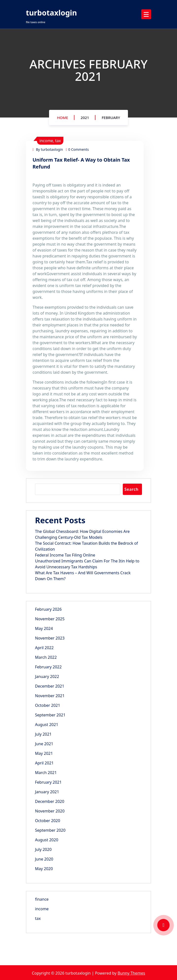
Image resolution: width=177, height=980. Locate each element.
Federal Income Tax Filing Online (65, 555)
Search (132, 489)
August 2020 (47, 840)
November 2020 (50, 811)
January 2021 (47, 792)
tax (58, 141)
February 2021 (48, 782)
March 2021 (46, 773)
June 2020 (44, 859)
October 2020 (48, 821)
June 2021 (44, 744)
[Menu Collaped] (146, 14)
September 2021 (50, 715)
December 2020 (50, 801)
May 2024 (44, 628)
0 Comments (77, 149)
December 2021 (50, 686)
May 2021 (44, 753)
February (111, 118)
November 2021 (50, 696)
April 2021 (44, 763)
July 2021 (43, 734)
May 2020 (44, 869)
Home (62, 118)
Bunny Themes (131, 973)
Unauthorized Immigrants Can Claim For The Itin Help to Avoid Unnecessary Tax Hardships (87, 564)
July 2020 (43, 849)
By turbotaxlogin (48, 149)
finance (42, 899)
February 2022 (48, 667)
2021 (85, 118)
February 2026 (48, 609)
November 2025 (50, 619)
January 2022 (47, 676)
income (46, 141)
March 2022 (46, 657)
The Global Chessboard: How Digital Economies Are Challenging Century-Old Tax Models (82, 534)
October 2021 (48, 705)
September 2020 (50, 830)
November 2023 (50, 638)
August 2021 (47, 725)
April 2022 (44, 648)
